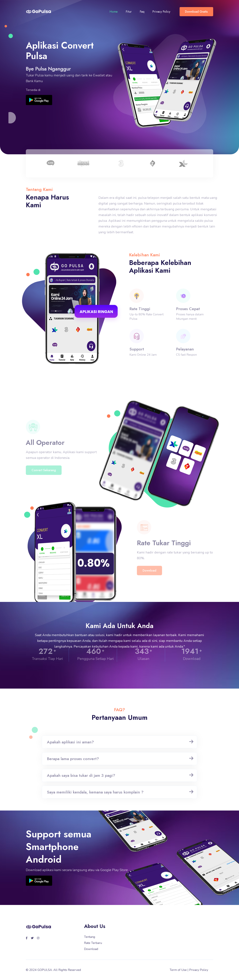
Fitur (129, 12)
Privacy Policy (161, 12)
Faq (142, 12)
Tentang (90, 937)
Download (149, 578)
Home (114, 12)
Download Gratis (196, 12)
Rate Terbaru (93, 943)
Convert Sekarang (44, 477)
